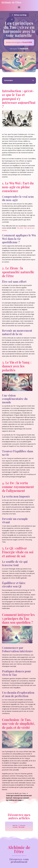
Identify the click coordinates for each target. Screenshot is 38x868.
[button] (19, 7)
